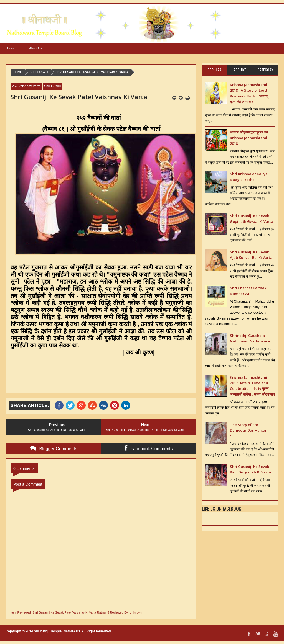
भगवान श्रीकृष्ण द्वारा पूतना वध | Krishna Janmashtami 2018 (250, 138)
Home (11, 48)
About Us (35, 48)
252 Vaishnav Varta (26, 86)
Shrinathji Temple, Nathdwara (57, 631)
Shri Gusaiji (39, 72)
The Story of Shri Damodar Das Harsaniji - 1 (251, 430)
